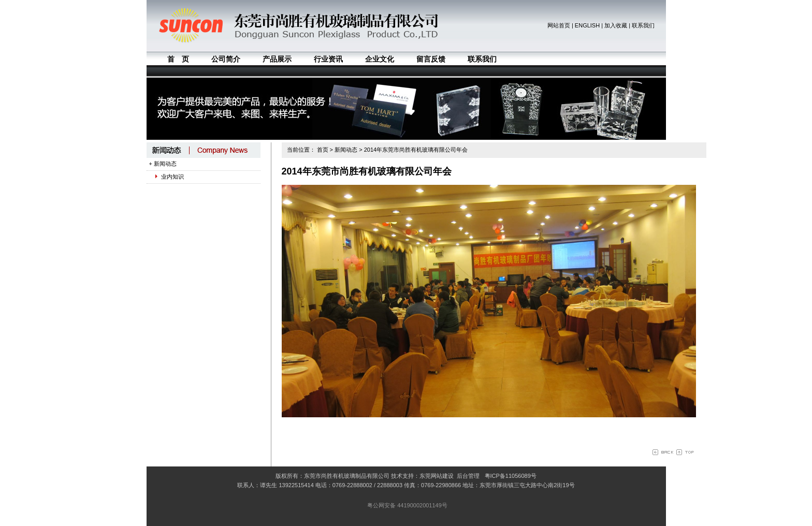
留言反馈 (431, 59)
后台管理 (468, 476)
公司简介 (226, 59)
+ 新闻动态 (163, 164)
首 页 (178, 59)
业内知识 (166, 177)
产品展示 (277, 59)
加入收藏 (616, 25)
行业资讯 (328, 59)
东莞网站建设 (437, 476)
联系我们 (643, 25)
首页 (323, 150)
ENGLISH (587, 25)
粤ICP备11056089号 (511, 476)
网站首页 (559, 25)
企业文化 (380, 59)
